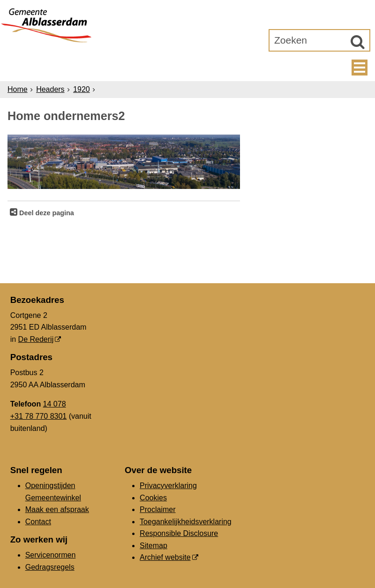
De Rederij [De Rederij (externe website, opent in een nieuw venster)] (36, 339)
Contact (38, 522)
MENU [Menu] (360, 68)
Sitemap (154, 546)
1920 (82, 89)
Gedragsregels (50, 567)
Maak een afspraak (57, 509)
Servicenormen (51, 555)
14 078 (55, 404)
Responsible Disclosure (179, 533)
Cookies (153, 498)
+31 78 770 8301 (39, 416)
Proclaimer (157, 509)
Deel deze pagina (46, 213)
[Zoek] (358, 42)
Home (18, 89)
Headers (50, 89)
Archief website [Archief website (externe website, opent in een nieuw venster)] (165, 557)
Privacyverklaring (168, 486)
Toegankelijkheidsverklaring (186, 522)
